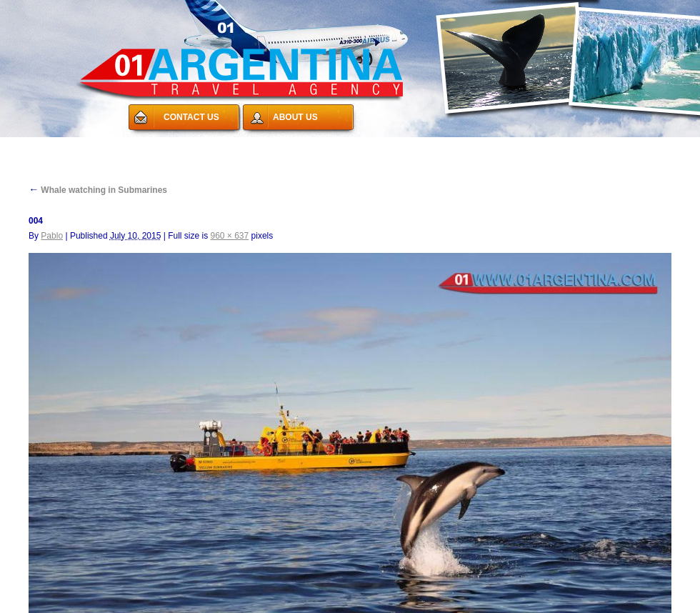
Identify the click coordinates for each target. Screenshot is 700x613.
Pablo (52, 236)
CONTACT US (191, 117)
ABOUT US (295, 117)
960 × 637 (229, 236)
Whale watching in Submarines (98, 190)
